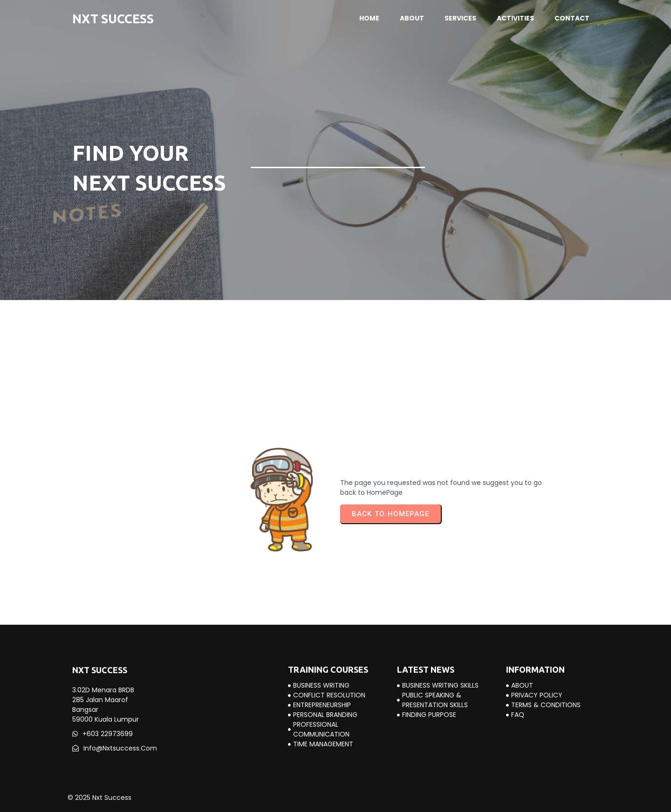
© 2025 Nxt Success (99, 798)
